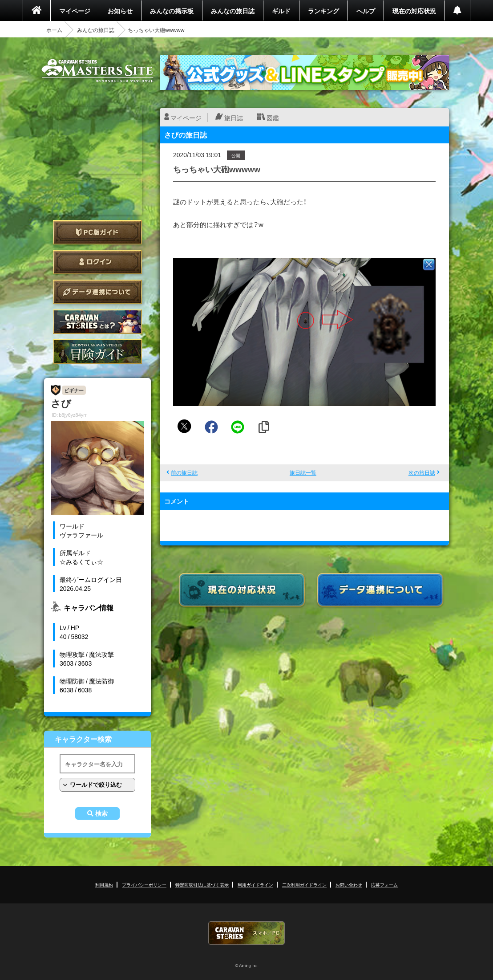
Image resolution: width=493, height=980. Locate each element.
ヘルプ (366, 11)
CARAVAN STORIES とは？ (97, 322)
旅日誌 (234, 118)
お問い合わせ (349, 884)
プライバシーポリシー (144, 884)
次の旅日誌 (422, 472)
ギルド (281, 11)
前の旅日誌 (184, 472)
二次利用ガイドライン (304, 884)
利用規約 (104, 884)
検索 (101, 813)
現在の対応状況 (414, 11)
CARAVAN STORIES (246, 933)
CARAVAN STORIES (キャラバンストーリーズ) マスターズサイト (97, 71)
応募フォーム (384, 884)
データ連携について (97, 292)
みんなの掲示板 (172, 11)
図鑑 (273, 118)
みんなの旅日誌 (233, 11)
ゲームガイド (97, 352)
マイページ (75, 11)
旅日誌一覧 (303, 472)
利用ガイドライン (255, 884)
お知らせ (120, 11)
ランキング (323, 11)
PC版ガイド (97, 232)
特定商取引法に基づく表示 (202, 884)
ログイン (97, 262)
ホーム (54, 30)
